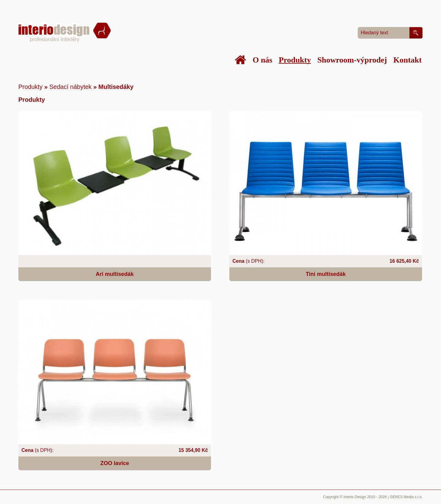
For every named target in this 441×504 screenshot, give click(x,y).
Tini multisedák (326, 274)
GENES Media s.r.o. (406, 497)
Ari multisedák (115, 274)
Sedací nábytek (70, 87)
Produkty (30, 87)
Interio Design (355, 497)
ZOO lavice (115, 463)
